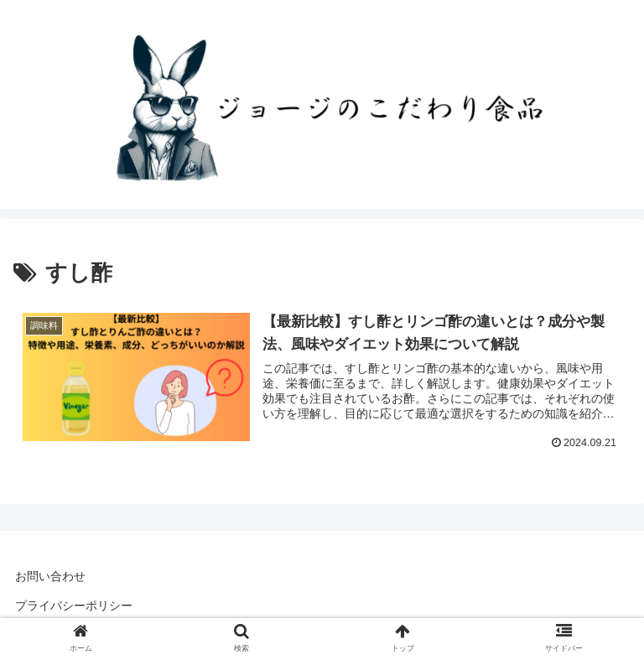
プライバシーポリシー (74, 605)
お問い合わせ (50, 576)
